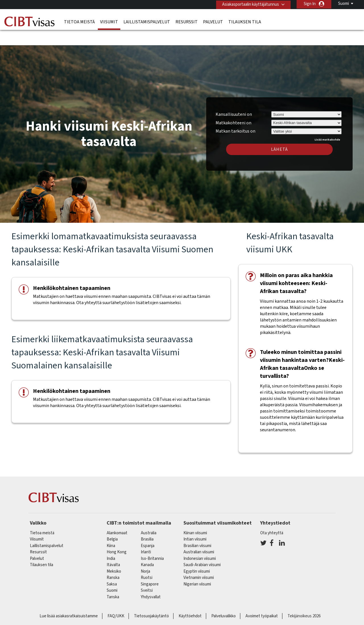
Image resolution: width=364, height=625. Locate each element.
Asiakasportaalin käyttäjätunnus (249, 4)
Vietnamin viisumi (199, 561)
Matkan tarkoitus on (235, 114)
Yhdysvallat (151, 580)
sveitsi (147, 574)
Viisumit (109, 21)
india (111, 542)
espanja (148, 529)
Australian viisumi (199, 536)
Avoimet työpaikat (262, 600)
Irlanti (146, 536)
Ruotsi (147, 561)
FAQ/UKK (116, 600)
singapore (150, 567)
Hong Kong (117, 536)
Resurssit (187, 21)
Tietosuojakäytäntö (151, 600)
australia (149, 516)
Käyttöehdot (190, 600)
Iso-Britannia (152, 542)
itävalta (113, 548)
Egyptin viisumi (197, 555)
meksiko (114, 555)
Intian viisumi (195, 523)
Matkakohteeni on (233, 106)
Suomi (344, 4)
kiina (111, 529)
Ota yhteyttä (272, 516)
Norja (145, 555)
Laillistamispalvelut (147, 21)
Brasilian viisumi (197, 529)
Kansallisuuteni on (234, 98)
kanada (147, 548)
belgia (112, 523)
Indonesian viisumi (200, 542)
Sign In (310, 4)
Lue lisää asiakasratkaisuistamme (69, 600)
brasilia (147, 523)
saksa (112, 567)
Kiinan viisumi (195, 516)
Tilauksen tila (245, 21)
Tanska (113, 580)
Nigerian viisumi (197, 567)
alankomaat (117, 516)
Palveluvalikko (224, 600)
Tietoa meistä (79, 21)
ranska (113, 561)
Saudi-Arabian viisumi (202, 548)
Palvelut (213, 21)
